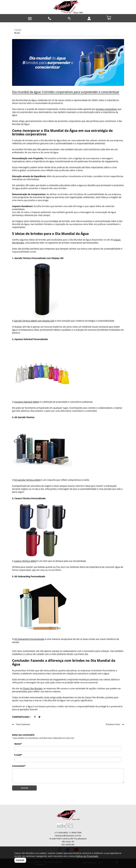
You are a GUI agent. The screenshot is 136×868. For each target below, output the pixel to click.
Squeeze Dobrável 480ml (27, 402)
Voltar (18, 30)
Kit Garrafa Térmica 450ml (27, 480)
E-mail (18, 755)
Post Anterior (21, 724)
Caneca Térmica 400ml (25, 561)
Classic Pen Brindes (33, 688)
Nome (18, 744)
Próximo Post (115, 724)
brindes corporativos (107, 109)
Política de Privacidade (87, 856)
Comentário (19, 766)
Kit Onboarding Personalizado (29, 639)
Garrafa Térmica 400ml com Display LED (34, 321)
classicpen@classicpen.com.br (68, 836)
